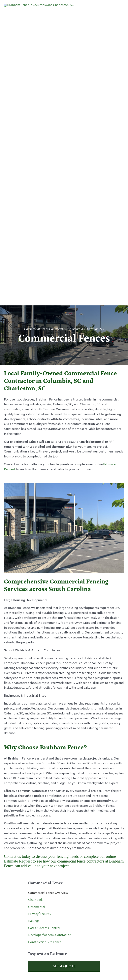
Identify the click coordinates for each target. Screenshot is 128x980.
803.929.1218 (44, 771)
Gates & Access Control (44, 678)
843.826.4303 (44, 855)
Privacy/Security (40, 664)
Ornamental (37, 657)
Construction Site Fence (45, 692)
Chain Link (35, 650)
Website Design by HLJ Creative (64, 944)
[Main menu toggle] (118, 29)
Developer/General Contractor (49, 685)
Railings (34, 671)
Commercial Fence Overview (48, 643)
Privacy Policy (64, 939)
